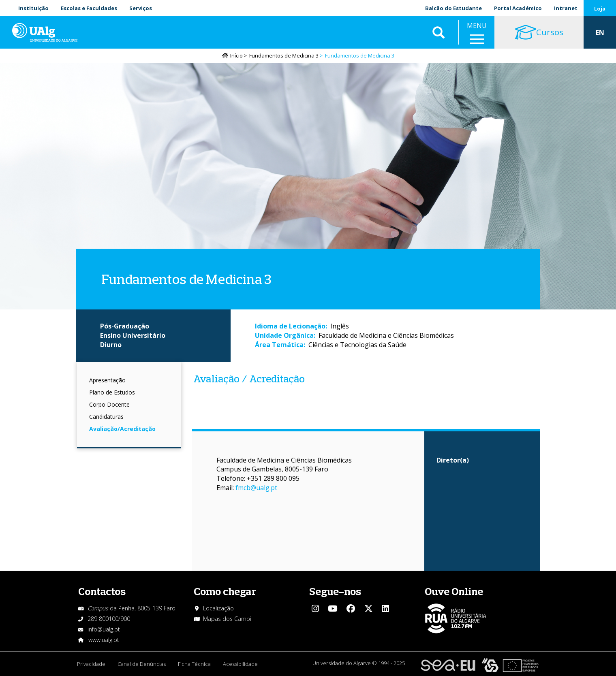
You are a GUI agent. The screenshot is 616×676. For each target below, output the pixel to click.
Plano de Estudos (112, 392)
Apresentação (107, 380)
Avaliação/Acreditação (122, 429)
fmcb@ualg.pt (256, 488)
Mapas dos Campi (227, 619)
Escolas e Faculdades (89, 8)
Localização (218, 608)
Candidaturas (106, 417)
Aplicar (438, 32)
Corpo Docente (109, 404)
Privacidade (91, 664)
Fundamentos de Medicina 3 (284, 55)
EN (600, 32)
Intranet (566, 8)
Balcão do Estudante (453, 8)
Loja (600, 9)
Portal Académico (518, 8)
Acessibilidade (240, 664)
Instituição (33, 8)
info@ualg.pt (104, 629)
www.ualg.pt (104, 640)
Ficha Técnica (194, 664)
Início (236, 55)
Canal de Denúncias (142, 664)
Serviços (141, 8)
